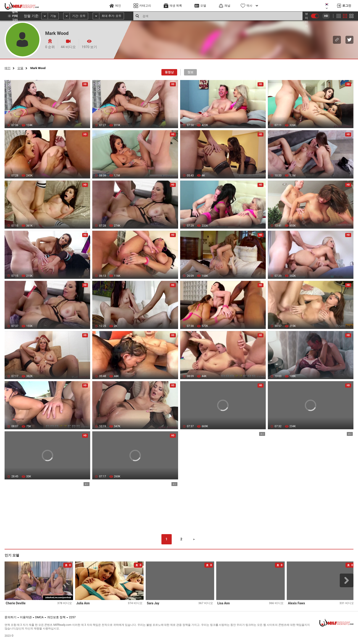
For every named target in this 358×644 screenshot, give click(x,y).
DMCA (39, 617)
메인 (8, 68)
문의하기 (11, 617)
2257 (72, 617)
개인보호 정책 (56, 617)
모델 (20, 68)
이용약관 (26, 617)
